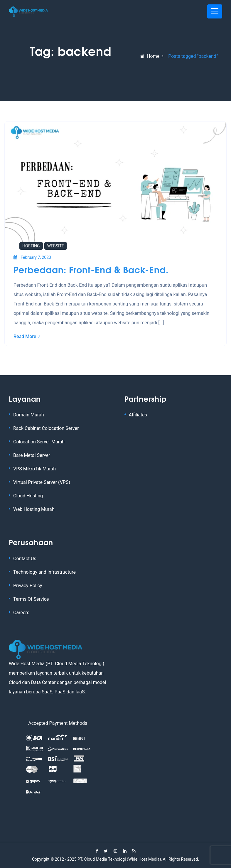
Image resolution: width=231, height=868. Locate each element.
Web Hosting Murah (34, 509)
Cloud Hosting (28, 496)
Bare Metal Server (32, 455)
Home (150, 56)
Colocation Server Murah (39, 442)
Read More (27, 336)
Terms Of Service (31, 599)
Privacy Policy (28, 586)
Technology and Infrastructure (44, 572)
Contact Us (25, 559)
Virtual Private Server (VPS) (42, 482)
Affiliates (138, 415)
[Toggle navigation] (215, 11)
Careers (21, 613)
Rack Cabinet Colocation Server (46, 428)
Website (56, 246)
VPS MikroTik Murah (34, 469)
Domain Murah (28, 415)
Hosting (31, 246)
